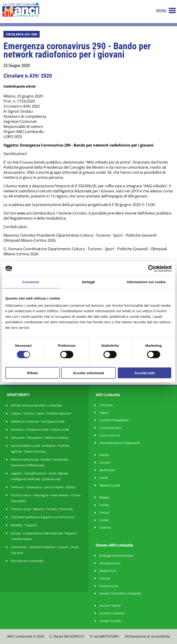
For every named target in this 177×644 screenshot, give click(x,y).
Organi (104, 413)
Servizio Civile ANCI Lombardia (120, 593)
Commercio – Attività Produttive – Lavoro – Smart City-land (45, 550)
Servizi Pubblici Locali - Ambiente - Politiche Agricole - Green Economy (40, 448)
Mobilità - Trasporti (24, 525)
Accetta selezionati (88, 373)
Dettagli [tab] (88, 282)
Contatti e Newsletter (114, 420)
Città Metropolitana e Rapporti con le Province (43, 517)
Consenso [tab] (31, 282)
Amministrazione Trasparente (120, 443)
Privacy (104, 513)
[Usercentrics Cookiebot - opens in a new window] (152, 268)
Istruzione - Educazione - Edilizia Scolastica (40, 438)
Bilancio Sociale (110, 485)
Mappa (104, 497)
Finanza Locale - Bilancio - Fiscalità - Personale (42, 509)
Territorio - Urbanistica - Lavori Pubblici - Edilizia (43, 487)
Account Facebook (112, 613)
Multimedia (107, 470)
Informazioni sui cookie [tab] (146, 282)
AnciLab (105, 578)
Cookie (104, 505)
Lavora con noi (109, 435)
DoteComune (109, 586)
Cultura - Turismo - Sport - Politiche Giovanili (41, 413)
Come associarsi (110, 428)
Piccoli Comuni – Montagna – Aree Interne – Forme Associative (46, 498)
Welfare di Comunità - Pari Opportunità (38, 421)
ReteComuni (108, 571)
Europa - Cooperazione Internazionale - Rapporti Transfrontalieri (44, 536)
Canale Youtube (110, 621)
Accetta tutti (145, 373)
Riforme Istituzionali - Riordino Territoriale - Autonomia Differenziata (40, 462)
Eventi (104, 478)
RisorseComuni (110, 563)
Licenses (105, 528)
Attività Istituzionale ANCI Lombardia (36, 405)
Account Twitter (110, 606)
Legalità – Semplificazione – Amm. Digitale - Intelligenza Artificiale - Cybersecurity (40, 476)
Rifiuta (32, 373)
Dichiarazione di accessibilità (147, 636)
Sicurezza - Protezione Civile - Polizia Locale (40, 429)
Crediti (104, 520)
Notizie (104, 455)
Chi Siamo (106, 405)
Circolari (105, 463)
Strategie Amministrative (116, 556)
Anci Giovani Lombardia (27, 561)
